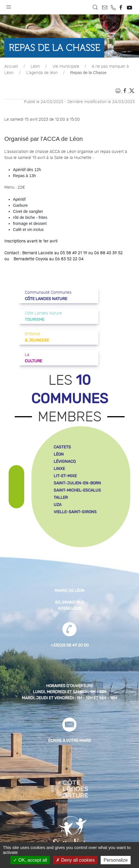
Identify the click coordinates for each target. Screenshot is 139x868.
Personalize (116, 860)
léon (59, 454)
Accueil (11, 67)
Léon (35, 67)
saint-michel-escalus (77, 490)
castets (62, 447)
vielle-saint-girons (75, 512)
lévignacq (65, 462)
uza (58, 505)
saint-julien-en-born (77, 483)
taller (61, 498)
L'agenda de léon (42, 73)
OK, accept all (30, 860)
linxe (59, 469)
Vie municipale (66, 67)
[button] (9, 6)
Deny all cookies (75, 860)
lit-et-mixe (65, 476)
